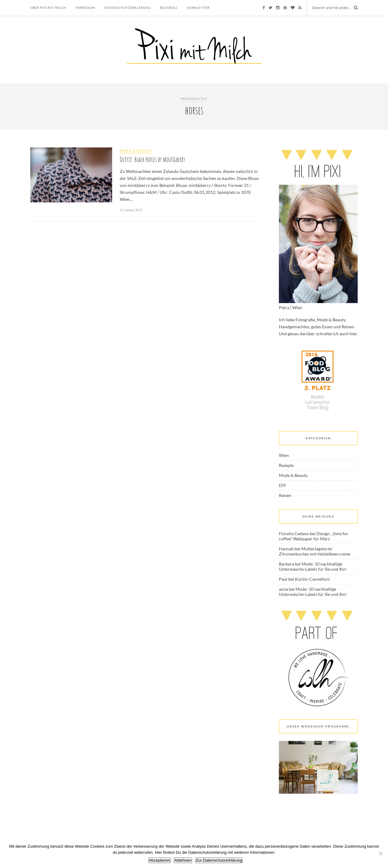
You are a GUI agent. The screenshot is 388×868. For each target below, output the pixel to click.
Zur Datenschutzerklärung (219, 860)
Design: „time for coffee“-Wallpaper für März (314, 536)
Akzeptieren (159, 860)
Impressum (85, 8)
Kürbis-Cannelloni (312, 579)
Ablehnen (183, 860)
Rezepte (286, 465)
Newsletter (198, 8)
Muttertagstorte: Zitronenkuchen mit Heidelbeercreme (314, 551)
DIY (283, 485)
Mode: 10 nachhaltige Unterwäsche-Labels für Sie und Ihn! (313, 566)
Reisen (285, 495)
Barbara (286, 564)
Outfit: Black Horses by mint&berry (152, 159)
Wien (284, 455)
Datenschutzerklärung (128, 8)
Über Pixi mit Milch (48, 8)
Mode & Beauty (136, 150)
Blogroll (169, 8)
